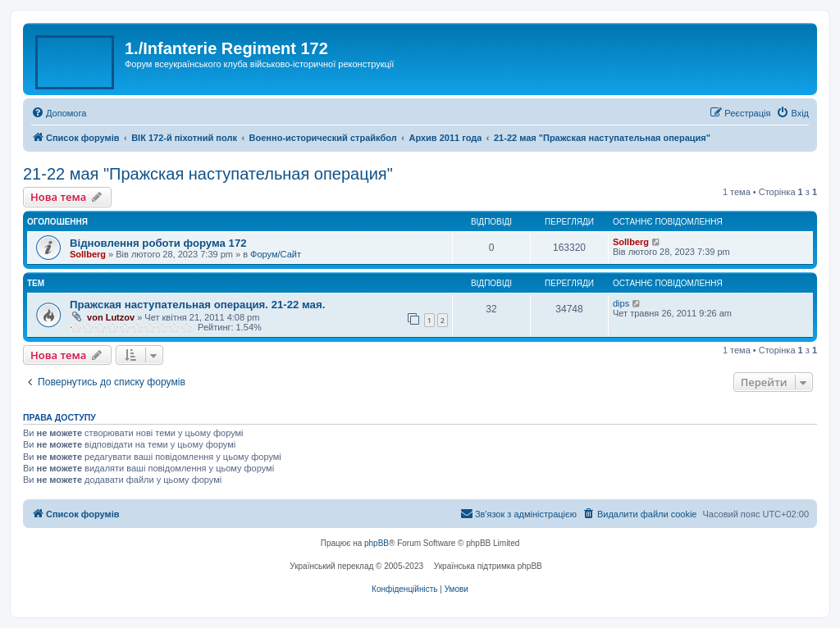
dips (621, 303)
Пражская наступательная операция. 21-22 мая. (197, 305)
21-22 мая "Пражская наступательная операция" (208, 174)
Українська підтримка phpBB (488, 566)
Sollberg (88, 254)
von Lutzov (111, 317)
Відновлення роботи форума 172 (158, 243)
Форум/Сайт (276, 254)
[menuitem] (59, 113)
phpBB (377, 543)
